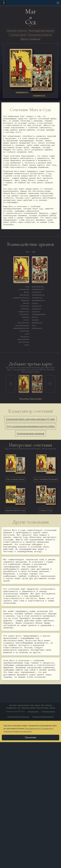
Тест (19, 708)
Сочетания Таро (11, 708)
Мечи (43, 705)
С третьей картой (18, 35)
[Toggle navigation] (58, 3)
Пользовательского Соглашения (38, 729)
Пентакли (49, 705)
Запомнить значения (28, 708)
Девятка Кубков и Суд (15, 510)
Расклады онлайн (42, 708)
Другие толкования (30, 39)
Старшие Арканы (23, 705)
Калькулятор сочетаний (40, 35)
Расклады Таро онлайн (31, 399)
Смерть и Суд (46, 510)
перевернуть (22, 92)
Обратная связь (33, 712)
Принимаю (31, 738)
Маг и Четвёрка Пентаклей (46, 479)
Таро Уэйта (13, 705)
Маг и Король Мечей (15, 479)
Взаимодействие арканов (42, 31)
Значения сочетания (17, 31)
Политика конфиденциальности (43, 717)
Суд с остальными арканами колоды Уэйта (30, 426)
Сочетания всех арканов (30, 433)
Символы (52, 708)
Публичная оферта (48, 712)
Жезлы (38, 705)
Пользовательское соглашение (18, 717)
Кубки (32, 705)
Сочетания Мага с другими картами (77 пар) (30, 419)
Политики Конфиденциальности (18, 731)
